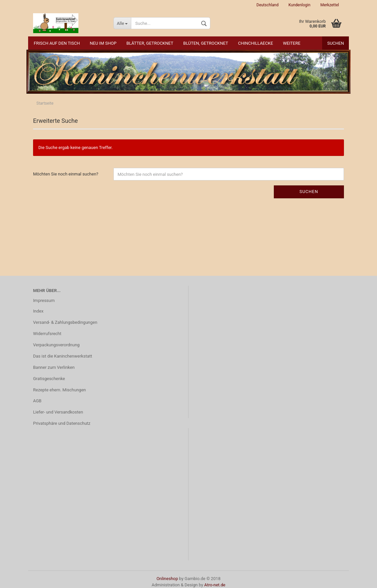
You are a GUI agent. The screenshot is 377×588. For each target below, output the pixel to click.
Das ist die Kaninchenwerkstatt (63, 356)
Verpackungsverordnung (56, 345)
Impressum (44, 300)
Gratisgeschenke (49, 379)
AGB (37, 401)
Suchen (335, 43)
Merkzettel (330, 5)
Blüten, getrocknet (206, 43)
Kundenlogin (299, 5)
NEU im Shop (103, 43)
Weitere (292, 43)
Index (38, 311)
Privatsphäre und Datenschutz (62, 423)
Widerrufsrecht (47, 334)
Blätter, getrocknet (150, 43)
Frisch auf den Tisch (57, 43)
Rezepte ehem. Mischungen (60, 390)
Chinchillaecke (256, 43)
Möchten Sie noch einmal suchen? (66, 174)
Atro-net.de (215, 585)
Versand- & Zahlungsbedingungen (65, 322)
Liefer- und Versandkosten (58, 412)
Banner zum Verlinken (54, 367)
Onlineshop (167, 579)
